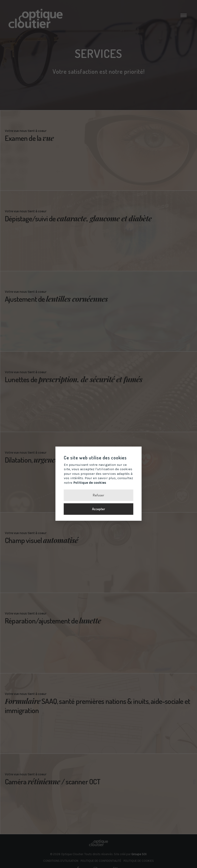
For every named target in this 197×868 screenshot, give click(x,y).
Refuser (98, 495)
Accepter (99, 509)
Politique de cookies (90, 483)
